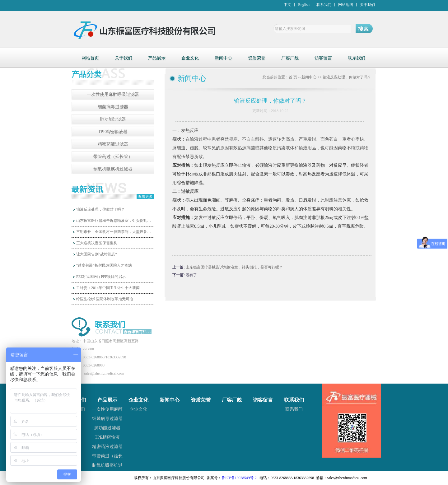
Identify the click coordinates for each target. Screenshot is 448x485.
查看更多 (145, 197)
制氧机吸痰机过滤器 (113, 169)
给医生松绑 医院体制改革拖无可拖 (105, 299)
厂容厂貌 (290, 58)
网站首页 (90, 58)
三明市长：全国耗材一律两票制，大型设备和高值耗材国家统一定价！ (115, 232)
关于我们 (367, 5)
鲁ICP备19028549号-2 (239, 478)
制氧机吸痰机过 (107, 465)
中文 (287, 5)
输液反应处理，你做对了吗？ (100, 209)
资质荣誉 (257, 58)
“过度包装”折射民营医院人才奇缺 (104, 265)
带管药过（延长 (107, 456)
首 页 (293, 77)
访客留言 (323, 58)
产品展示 (157, 58)
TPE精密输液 (107, 437)
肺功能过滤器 (113, 119)
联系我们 (324, 5)
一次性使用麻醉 (107, 409)
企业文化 (190, 58)
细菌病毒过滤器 (113, 107)
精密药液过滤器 (113, 144)
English (304, 5)
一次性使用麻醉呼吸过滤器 (113, 94)
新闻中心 (223, 58)
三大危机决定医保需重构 (97, 243)
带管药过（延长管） (113, 157)
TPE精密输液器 (113, 132)
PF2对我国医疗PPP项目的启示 (101, 277)
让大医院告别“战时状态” (97, 254)
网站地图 (346, 5)
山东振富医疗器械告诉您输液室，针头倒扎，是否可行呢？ (115, 221)
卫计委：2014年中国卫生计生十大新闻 (108, 288)
